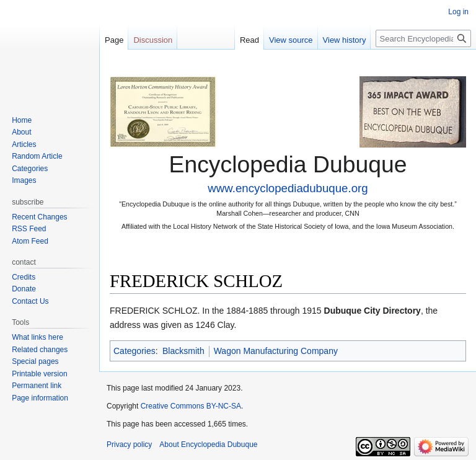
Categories (134, 351)
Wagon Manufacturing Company (276, 351)
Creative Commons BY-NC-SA (191, 406)
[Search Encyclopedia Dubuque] (423, 38)
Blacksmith (183, 351)
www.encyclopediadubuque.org (288, 188)
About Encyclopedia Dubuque (208, 445)
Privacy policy (129, 445)
